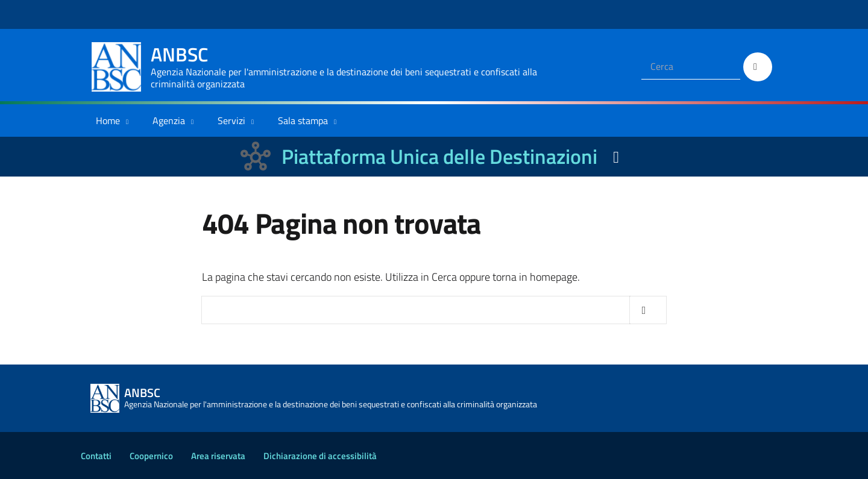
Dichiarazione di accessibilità (320, 456)
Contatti (96, 456)
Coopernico (151, 456)
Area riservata (218, 456)
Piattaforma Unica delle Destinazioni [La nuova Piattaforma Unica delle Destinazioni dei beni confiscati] (439, 156)
